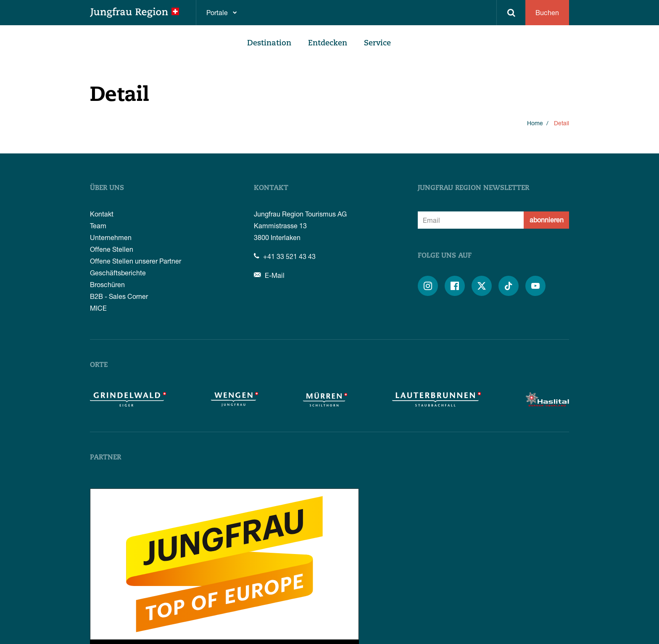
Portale (217, 12)
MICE (98, 308)
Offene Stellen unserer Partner (136, 261)
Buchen (547, 12)
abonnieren (547, 220)
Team (98, 226)
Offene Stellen (112, 249)
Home (535, 123)
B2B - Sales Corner (119, 296)
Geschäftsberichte (118, 273)
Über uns (107, 188)
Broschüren (107, 284)
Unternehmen (111, 237)
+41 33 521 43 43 (285, 256)
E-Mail (269, 275)
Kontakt (102, 214)
